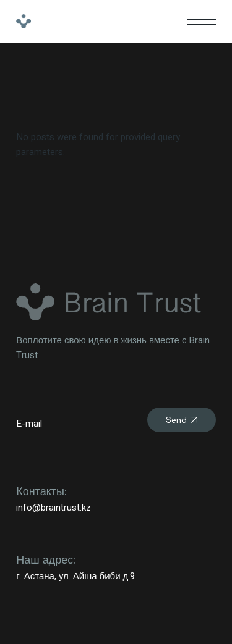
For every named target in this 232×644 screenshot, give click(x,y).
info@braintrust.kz (54, 508)
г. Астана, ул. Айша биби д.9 (75, 576)
